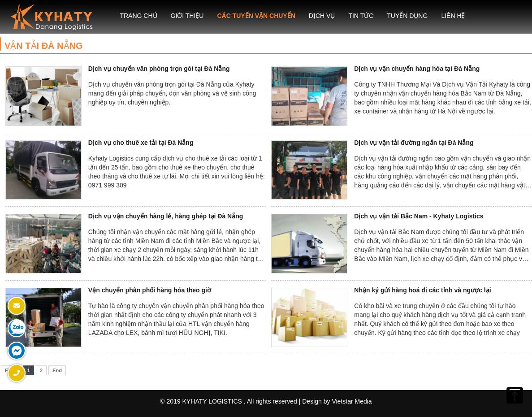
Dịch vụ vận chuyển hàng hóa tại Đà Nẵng (417, 69)
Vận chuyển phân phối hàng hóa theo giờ (150, 290)
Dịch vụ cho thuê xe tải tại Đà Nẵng (141, 143)
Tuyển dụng (407, 16)
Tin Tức (361, 16)
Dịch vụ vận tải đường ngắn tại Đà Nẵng (414, 143)
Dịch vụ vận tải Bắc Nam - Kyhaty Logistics (419, 216)
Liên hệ (453, 16)
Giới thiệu (187, 16)
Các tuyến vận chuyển (256, 16)
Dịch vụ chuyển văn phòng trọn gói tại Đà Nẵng (159, 69)
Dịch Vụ (322, 16)
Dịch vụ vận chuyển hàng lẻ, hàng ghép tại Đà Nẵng (166, 216)
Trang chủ (138, 16)
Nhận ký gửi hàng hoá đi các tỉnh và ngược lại (422, 290)
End (57, 370)
